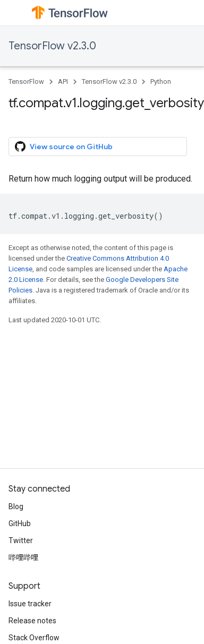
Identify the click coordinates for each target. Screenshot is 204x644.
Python (161, 81)
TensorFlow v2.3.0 (52, 46)
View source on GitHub (64, 147)
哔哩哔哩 (23, 557)
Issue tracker (30, 604)
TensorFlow (26, 81)
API (63, 81)
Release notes (32, 621)
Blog (16, 506)
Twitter (21, 540)
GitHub (20, 523)
